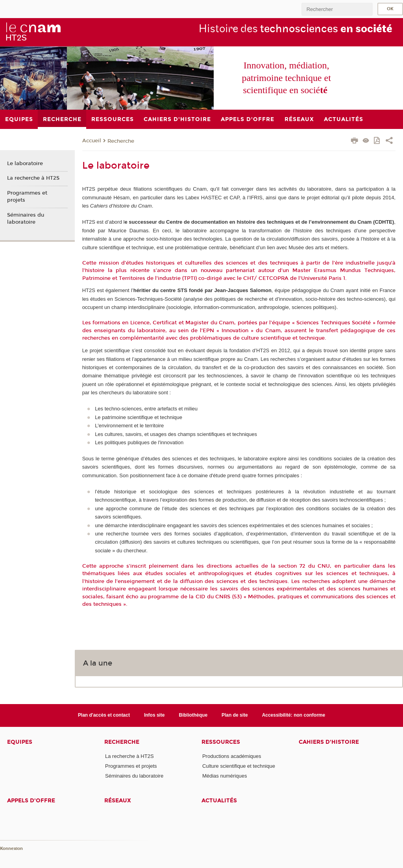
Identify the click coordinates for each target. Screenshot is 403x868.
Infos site (154, 715)
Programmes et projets (27, 197)
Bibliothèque (193, 715)
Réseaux (118, 801)
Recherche (121, 141)
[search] (337, 9)
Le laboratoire (25, 164)
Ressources (221, 742)
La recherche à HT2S (33, 178)
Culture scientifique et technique (239, 766)
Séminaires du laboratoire (26, 219)
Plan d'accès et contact (104, 715)
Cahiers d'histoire (329, 742)
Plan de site (235, 715)
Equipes (20, 742)
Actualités (219, 801)
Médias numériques (225, 776)
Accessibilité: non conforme (294, 715)
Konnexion (11, 849)
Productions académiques (232, 756)
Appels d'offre (31, 801)
